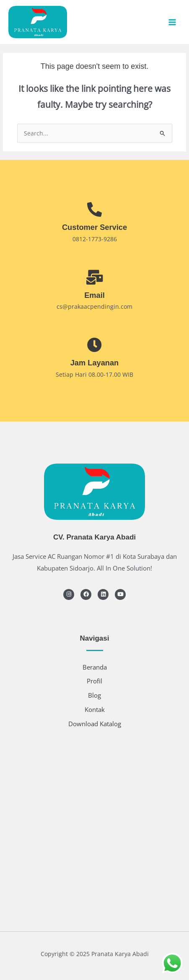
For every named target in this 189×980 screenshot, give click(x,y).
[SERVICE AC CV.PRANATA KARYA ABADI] (94, 826)
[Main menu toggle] (172, 22)
